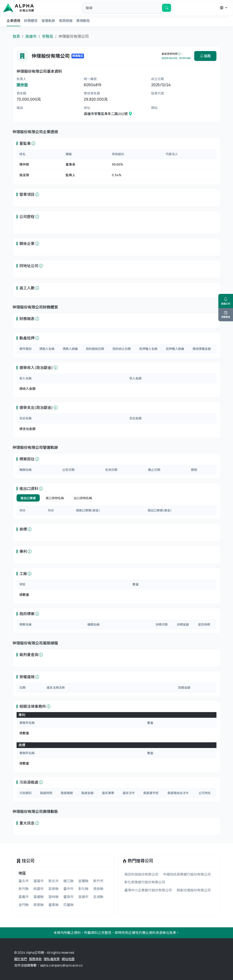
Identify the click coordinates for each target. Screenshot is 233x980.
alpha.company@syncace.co (61, 965)
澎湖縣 (98, 897)
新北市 (53, 881)
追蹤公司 (226, 301)
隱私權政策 (52, 959)
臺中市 (68, 889)
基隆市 (38, 881)
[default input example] (122, 8)
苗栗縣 (53, 889)
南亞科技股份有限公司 (141, 874)
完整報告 (226, 315)
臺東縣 (53, 905)
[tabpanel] (116, 510)
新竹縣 (24, 889)
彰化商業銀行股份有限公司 (145, 882)
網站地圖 (68, 959)
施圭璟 (24, 175)
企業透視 (13, 21)
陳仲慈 (22, 85)
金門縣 (24, 905)
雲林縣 (53, 897)
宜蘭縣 (83, 881)
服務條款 (35, 959)
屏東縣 (38, 905)
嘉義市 (24, 897)
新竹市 (98, 881)
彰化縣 (83, 889)
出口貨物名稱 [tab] (83, 498)
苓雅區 (48, 36)
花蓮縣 (68, 905)
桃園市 (38, 889)
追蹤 (205, 56)
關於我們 (21, 959)
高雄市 (31, 36)
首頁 (16, 36)
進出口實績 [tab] (28, 498)
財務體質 (31, 21)
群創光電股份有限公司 (194, 890)
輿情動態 (83, 21)
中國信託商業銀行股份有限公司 (187, 874)
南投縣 (98, 889)
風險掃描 (66, 21)
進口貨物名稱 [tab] (55, 498)
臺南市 (68, 897)
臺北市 (24, 881)
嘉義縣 (38, 897)
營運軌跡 (48, 21)
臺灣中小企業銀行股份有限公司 (148, 890)
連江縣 (68, 881)
